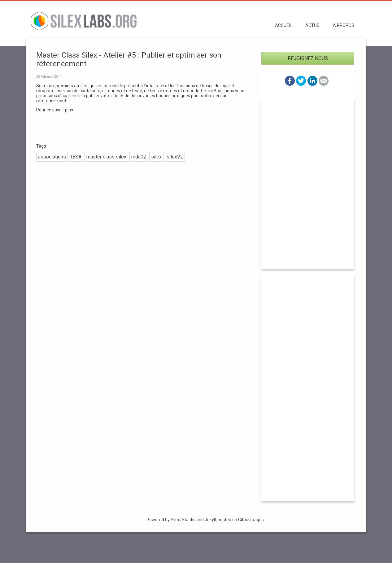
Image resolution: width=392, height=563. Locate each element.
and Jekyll (206, 520)
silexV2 (175, 157)
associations (52, 157)
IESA (76, 157)
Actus (312, 25)
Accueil (283, 25)
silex (156, 157)
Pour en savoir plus (55, 110)
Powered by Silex (163, 520)
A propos (344, 25)
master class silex (106, 157)
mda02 (139, 157)
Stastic (189, 520)
